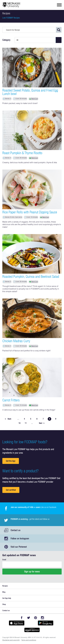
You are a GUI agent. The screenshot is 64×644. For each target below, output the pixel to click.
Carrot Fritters (11, 400)
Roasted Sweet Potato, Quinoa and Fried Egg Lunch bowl (30, 92)
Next (42, 423)
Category (6, 40)
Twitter (29, 618)
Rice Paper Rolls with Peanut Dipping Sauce (30, 212)
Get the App (11, 461)
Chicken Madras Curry (16, 341)
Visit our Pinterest (19, 547)
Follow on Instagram (20, 538)
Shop (4, 604)
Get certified (11, 490)
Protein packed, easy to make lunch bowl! (20, 104)
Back (8, 419)
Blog (4, 592)
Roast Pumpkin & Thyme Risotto (22, 153)
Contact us (16, 530)
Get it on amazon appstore (32, 630)
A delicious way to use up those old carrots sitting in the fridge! (29, 410)
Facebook (22, 618)
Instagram (42, 618)
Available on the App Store (17, 623)
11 (26, 423)
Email (4, 560)
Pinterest (35, 618)
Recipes (5, 586)
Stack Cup (34, 99)
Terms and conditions (29, 640)
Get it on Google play (46, 623)
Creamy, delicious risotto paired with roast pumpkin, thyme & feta (30, 163)
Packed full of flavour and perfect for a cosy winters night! (26, 351)
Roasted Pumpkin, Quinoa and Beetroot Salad (31, 276)
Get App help (7, 598)
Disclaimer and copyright (11, 640)
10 (19, 423)
